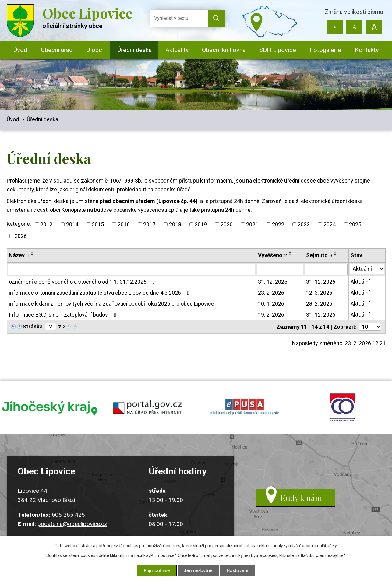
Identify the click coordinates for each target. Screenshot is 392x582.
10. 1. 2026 (271, 304)
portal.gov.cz (147, 408)
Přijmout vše (157, 570)
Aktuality (177, 50)
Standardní (354, 27)
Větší (374, 27)
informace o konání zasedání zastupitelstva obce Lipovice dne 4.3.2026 (100, 293)
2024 (330, 224)
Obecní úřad (57, 50)
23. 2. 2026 (271, 293)
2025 (355, 224)
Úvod (20, 50)
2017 (149, 224)
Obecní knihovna (224, 50)
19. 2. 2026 (271, 315)
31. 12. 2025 (273, 282)
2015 (98, 224)
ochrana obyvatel (342, 408)
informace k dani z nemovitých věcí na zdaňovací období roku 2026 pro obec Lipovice (111, 304)
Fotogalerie (325, 50)
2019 (201, 224)
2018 (175, 224)
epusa (245, 408)
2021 (252, 224)
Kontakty (367, 50)
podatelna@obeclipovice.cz (72, 525)
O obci (95, 50)
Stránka (33, 326)
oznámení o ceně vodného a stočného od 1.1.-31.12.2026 (83, 282)
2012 (46, 224)
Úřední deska (134, 50)
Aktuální (360, 282)
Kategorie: (19, 224)
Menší (335, 27)
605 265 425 (68, 516)
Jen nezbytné (198, 570)
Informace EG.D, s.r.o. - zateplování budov (64, 315)
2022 (278, 224)
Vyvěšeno (272, 255)
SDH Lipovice (278, 50)
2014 (72, 224)
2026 (21, 236)
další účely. (327, 546)
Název (19, 255)
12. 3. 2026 (319, 293)
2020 (227, 224)
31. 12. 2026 (321, 282)
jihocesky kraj (50, 408)
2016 (124, 224)
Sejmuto (319, 255)
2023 (304, 224)
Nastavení (238, 570)
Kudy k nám (302, 499)
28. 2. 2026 (319, 304)
